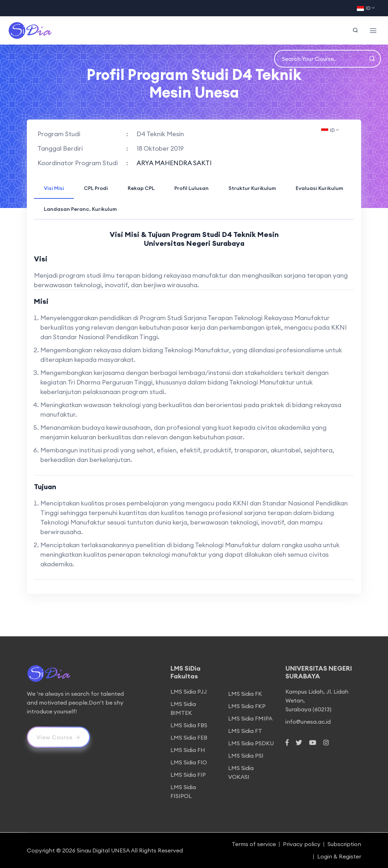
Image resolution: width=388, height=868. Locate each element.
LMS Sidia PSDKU (251, 743)
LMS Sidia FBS (189, 725)
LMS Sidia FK (245, 694)
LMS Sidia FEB (189, 737)
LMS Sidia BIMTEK (183, 708)
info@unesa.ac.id (308, 722)
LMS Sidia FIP (188, 775)
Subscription (344, 844)
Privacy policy (302, 844)
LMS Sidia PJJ (189, 691)
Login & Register (339, 856)
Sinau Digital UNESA (103, 850)
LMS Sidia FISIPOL (183, 791)
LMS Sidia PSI (246, 756)
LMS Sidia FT (245, 731)
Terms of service (254, 844)
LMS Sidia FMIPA (250, 718)
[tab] (54, 188)
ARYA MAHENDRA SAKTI (174, 163)
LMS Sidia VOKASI (241, 772)
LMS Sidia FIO (189, 762)
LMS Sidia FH (188, 750)
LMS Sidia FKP (247, 706)
